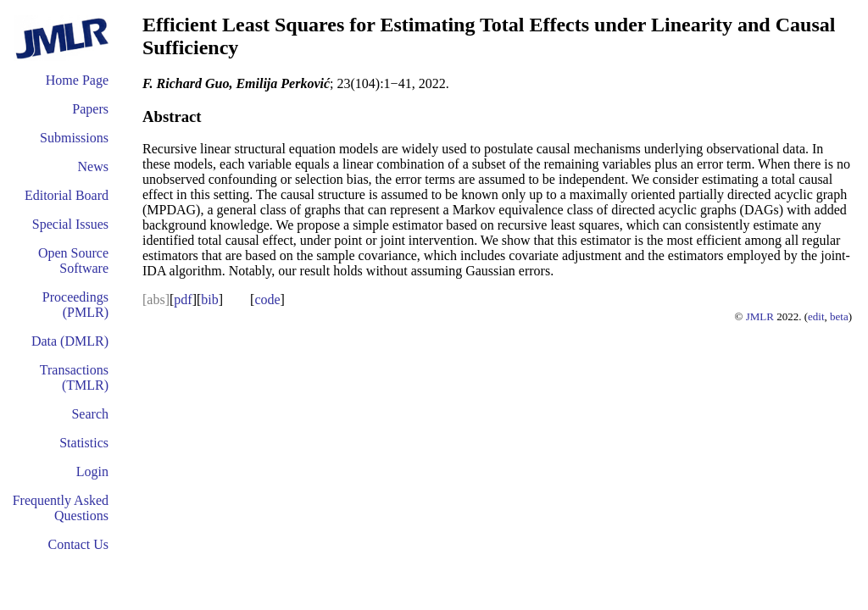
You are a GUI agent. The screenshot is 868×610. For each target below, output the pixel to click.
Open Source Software (73, 261)
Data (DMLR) (70, 341)
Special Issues (70, 224)
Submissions (74, 138)
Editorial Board (67, 195)
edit (816, 316)
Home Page (77, 80)
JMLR (760, 316)
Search (90, 414)
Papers (90, 109)
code (267, 299)
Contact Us (78, 544)
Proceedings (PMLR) (75, 305)
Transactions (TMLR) (74, 377)
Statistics (84, 443)
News (93, 166)
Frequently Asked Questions (61, 508)
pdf (183, 299)
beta (839, 316)
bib (209, 299)
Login (92, 471)
